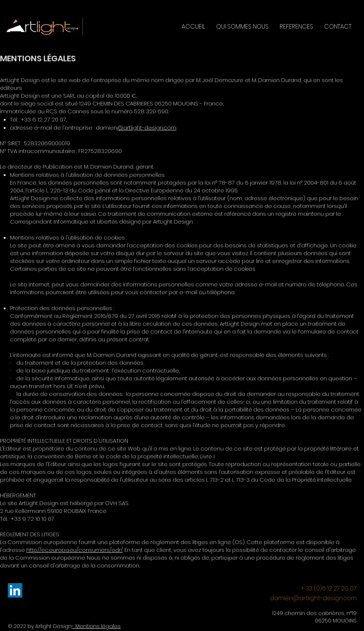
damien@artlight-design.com (313, 598)
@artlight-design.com (147, 128)
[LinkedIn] (15, 590)
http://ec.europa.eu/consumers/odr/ (74, 550)
